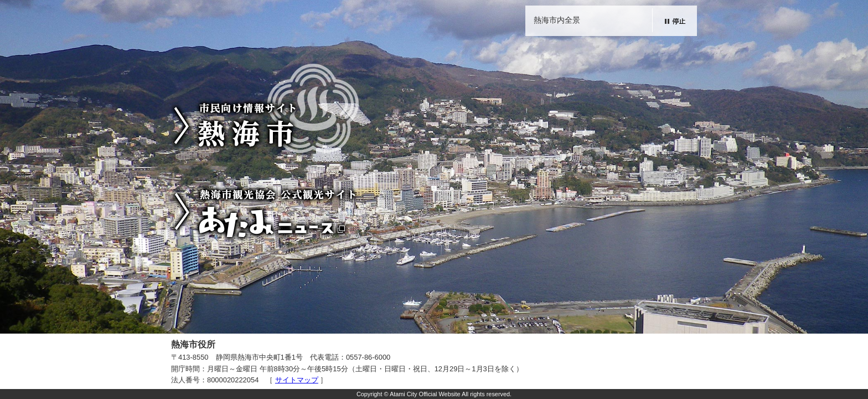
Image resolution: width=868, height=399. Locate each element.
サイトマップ (297, 380)
